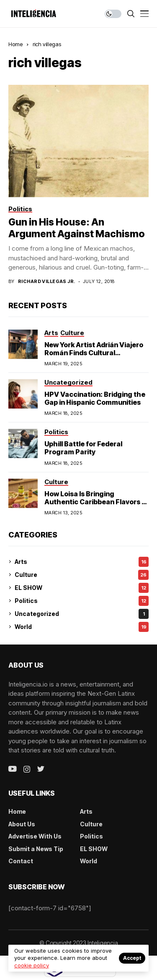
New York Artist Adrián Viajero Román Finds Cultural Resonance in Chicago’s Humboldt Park (94, 357)
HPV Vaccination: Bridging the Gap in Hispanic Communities (95, 398)
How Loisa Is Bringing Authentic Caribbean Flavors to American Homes (97, 502)
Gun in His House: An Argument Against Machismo (77, 228)
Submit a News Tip (36, 849)
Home (15, 44)
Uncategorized (82, 614)
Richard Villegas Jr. (47, 282)
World (82, 627)
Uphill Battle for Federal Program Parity (83, 448)
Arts (82, 562)
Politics (82, 601)
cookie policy (32, 965)
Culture (82, 575)
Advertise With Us (35, 836)
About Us (22, 824)
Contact (21, 861)
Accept (132, 958)
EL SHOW (82, 588)
